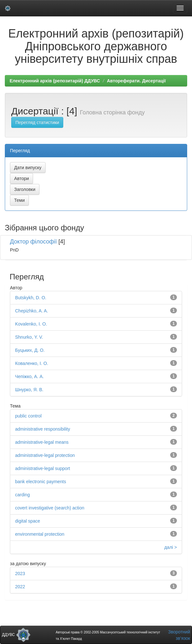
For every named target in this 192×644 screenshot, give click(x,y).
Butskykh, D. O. (31, 298)
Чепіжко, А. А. (29, 376)
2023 (20, 574)
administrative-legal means (42, 442)
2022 (20, 587)
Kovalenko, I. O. (31, 324)
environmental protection (40, 534)
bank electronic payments (41, 482)
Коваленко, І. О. (32, 363)
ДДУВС (16, 635)
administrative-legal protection (45, 455)
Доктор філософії (33, 242)
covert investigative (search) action (50, 508)
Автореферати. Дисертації (136, 81)
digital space (28, 521)
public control (28, 416)
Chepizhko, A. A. (32, 311)
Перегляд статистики (37, 122)
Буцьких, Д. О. (30, 350)
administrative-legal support (43, 468)
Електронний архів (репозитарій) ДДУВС (55, 81)
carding (22, 495)
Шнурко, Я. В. (29, 390)
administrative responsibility (43, 429)
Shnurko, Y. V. (29, 337)
